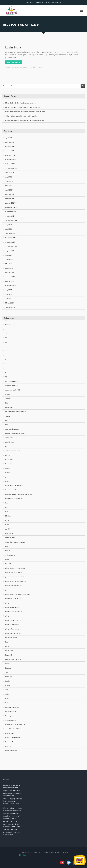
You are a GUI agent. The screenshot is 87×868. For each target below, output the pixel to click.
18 (6, 338)
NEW (7, 520)
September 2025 (11, 168)
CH (6, 420)
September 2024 (11, 220)
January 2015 (10, 307)
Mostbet (8, 516)
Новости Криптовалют (14, 737)
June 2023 (9, 259)
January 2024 (10, 233)
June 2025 (9, 181)
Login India (13, 47)
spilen (7, 694)
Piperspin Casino (11, 638)
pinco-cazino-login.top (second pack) (18, 594)
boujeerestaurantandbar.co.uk (16, 412)
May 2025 (9, 186)
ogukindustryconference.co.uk (16, 542)
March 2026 (10, 142)
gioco (7, 481)
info (7, 503)
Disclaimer (23, 855)
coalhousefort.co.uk (12, 429)
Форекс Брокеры (11, 751)
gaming (8, 472)
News (7, 525)
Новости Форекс (11, 742)
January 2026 (10, 151)
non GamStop (10, 538)
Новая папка (10, 733)
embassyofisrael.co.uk (13, 451)
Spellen (8, 681)
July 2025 (9, 177)
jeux (7, 512)
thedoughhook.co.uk (12, 707)
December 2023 (11, 238)
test (7, 703)
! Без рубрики (10, 325)
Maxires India (14, 67)
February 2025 (10, 199)
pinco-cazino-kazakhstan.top (15, 590)
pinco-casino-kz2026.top (14, 572)
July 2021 (9, 290)
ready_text (9, 651)
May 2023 (9, 264)
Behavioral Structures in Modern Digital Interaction (23, 107)
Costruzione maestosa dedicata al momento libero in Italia (25, 112)
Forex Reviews (10, 464)
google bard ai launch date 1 (15, 485)
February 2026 (10, 146)
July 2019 (9, 294)
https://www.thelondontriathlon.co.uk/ (19, 494)
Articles (8, 399)
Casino (8, 416)
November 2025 (11, 159)
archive (8, 394)
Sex (7, 672)
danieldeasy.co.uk (11, 438)
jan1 (7, 507)
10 (6, 333)
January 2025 (10, 203)
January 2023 (10, 277)
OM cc (8, 551)
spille (7, 698)
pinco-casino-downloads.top (15, 568)
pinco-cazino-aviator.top (14, 585)
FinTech (8, 455)
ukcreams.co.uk (11, 711)
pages (7, 559)
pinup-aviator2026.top (13, 598)
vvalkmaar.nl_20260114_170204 (17, 724)
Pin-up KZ (9, 564)
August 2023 (10, 251)
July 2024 (9, 225)
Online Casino (32, 67)
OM (7, 546)
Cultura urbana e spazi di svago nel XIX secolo (21, 116)
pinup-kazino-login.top (13, 620)
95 (6, 377)
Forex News (9, 459)
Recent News (10, 655)
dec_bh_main (10, 442)
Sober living (9, 677)
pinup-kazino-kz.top (12, 616)
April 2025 (9, 190)
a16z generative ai (12, 381)
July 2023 (9, 255)
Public (7, 646)
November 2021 (11, 285)
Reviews (8, 668)
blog (7, 403)
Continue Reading (13, 62)
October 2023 (10, 242)
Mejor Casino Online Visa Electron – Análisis (20, 103)
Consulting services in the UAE (16, 433)
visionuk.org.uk (11, 720)
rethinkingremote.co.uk (13, 659)
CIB (7, 425)
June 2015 (9, 299)
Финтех (8, 746)
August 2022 (10, 281)
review (8, 664)
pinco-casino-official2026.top (15, 577)
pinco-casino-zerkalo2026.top (16, 581)
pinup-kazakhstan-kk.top (14, 611)
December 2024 (11, 207)
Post (7, 642)
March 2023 (10, 272)
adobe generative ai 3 (13, 390)
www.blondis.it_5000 (13, 729)
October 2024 (10, 216)
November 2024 (11, 212)
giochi (7, 477)
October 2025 (10, 164)
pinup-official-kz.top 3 (13, 629)
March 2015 (10, 303)
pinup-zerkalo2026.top (13, 633)
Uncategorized (10, 716)
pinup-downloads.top (13, 607)
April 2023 (9, 268)
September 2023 (11, 246)
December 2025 (11, 155)
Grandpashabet (11, 490)
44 (6, 355)
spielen (8, 685)
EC (6, 446)
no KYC (8, 529)
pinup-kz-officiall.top (12, 625)
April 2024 (9, 229)
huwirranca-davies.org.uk (14, 499)
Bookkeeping (10, 407)
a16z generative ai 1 (12, 386)
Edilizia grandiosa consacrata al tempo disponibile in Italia (25, 120)
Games (8, 468)
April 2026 (9, 138)
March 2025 (10, 194)
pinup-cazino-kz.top (12, 603)
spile (7, 690)
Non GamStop (10, 533)
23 (6, 342)
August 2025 (10, 173)
